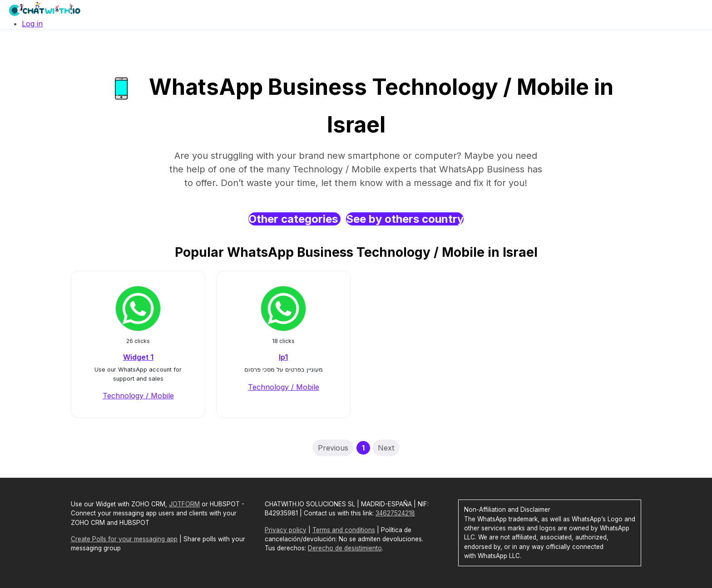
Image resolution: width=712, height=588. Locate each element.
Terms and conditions (344, 530)
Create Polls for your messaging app (124, 539)
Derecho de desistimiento (345, 548)
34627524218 (395, 513)
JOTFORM (184, 504)
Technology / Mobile (138, 396)
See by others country (405, 219)
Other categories (294, 219)
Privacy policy (286, 530)
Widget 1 (138, 357)
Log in (32, 24)
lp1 (283, 357)
